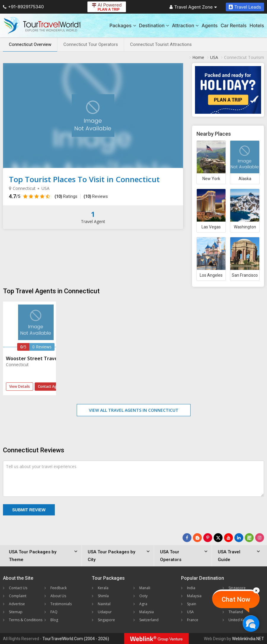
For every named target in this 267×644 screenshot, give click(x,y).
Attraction (185, 25)
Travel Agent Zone (193, 7)
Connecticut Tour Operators (91, 44)
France (193, 620)
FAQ (54, 612)
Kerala (103, 588)
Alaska (245, 179)
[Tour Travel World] (42, 25)
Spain (192, 604)
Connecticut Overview (30, 44)
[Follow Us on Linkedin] (239, 538)
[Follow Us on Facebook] (187, 538)
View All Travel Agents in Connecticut (134, 410)
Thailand (236, 612)
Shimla (103, 596)
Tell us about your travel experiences (41, 466)
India (191, 588)
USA (190, 612)
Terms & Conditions (26, 620)
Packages (123, 25)
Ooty (143, 596)
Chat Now (236, 599)
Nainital (104, 604)
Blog (54, 620)
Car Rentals (234, 25)
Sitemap (16, 612)
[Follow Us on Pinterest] (208, 538)
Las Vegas (211, 227)
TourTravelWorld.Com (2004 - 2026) (76, 639)
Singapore (106, 620)
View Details (20, 386)
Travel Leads (245, 7)
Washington (245, 227)
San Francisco (245, 275)
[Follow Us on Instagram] (260, 538)
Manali (145, 588)
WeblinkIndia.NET (248, 639)
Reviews (96, 196)
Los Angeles (211, 275)
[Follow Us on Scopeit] (249, 538)
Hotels (257, 25)
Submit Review (29, 510)
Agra (143, 604)
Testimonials (61, 604)
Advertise (17, 604)
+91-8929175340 (23, 7)
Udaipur (105, 612)
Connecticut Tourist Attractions (161, 44)
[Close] (256, 590)
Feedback (59, 588)
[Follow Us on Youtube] (228, 538)
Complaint (18, 596)
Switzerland (149, 620)
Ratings (66, 196)
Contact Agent (50, 386)
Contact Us (18, 588)
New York (211, 179)
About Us (58, 596)
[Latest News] (197, 538)
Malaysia (147, 612)
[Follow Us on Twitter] (218, 538)
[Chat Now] (251, 623)
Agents (210, 25)
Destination (154, 25)
